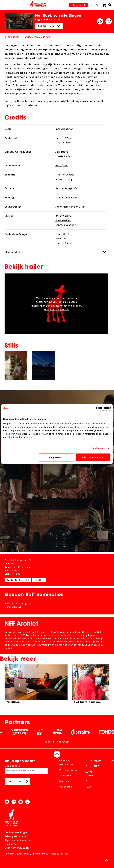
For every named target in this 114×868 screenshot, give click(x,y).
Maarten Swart (64, 143)
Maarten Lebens (65, 175)
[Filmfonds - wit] (59, 732)
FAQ (88, 787)
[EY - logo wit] (42, 732)
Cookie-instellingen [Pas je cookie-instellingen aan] (16, 832)
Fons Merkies (63, 220)
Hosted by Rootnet (58, 854)
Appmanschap (39, 854)
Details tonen (98, 448)
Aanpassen (57, 457)
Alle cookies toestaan (93, 457)
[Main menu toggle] (5, 5)
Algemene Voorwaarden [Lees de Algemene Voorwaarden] (18, 840)
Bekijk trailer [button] (49, 26)
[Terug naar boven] (57, 754)
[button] (107, 860)
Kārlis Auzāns (63, 216)
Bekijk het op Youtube (56, 310)
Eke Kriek (61, 239)
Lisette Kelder (63, 156)
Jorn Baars (62, 152)
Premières (39, 580)
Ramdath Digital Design (17, 854)
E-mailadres (26, 769)
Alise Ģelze (62, 166)
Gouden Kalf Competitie (18, 580)
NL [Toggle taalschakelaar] (95, 5)
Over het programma (67, 763)
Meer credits (55, 252)
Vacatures (66, 787)
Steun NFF (93, 766)
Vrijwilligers (94, 761)
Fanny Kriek (62, 234)
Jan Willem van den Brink (70, 207)
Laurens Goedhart (66, 225)
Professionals (68, 770)
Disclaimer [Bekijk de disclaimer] (11, 844)
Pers (89, 781)
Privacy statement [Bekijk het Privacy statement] (15, 836)
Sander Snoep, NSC (67, 188)
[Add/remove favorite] (109, 21)
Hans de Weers (64, 138)
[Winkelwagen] (104, 5)
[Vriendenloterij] (22, 732)
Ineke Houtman (64, 129)
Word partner (91, 774)
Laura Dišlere (63, 243)
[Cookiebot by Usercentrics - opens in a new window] (98, 409)
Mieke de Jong (64, 179)
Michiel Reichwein (66, 198)
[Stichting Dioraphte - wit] (83, 732)
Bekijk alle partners (57, 742)
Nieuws (64, 781)
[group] (36, 685)
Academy (65, 776)
